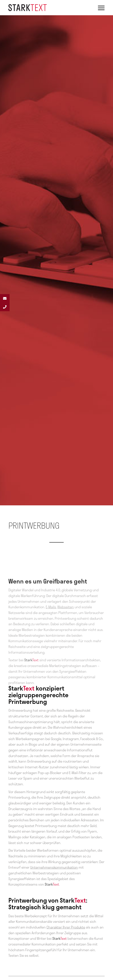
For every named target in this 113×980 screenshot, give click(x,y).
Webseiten (66, 622)
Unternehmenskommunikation (54, 867)
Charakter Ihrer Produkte (66, 927)
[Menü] (99, 8)
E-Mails (51, 622)
